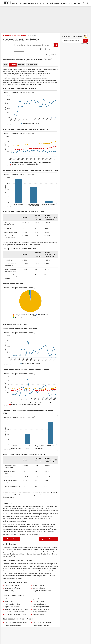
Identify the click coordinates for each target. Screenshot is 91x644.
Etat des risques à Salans (41, 607)
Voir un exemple (84, 44)
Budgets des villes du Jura (42, 591)
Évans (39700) (9, 591)
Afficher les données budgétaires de (14, 59)
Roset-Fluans (25, 49)
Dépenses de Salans (48, 539)
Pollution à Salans (38, 614)
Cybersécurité (48, 3)
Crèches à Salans (38, 601)
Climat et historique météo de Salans (17, 609)
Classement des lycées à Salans (15, 614)
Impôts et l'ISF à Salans (12, 607)
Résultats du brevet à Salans (42, 623)
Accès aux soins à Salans (41, 609)
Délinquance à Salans (40, 612)
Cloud (65, 3)
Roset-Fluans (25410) (12, 586)
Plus (79, 3)
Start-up (38, 3)
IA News (15, 3)
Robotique (58, 3)
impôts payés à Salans (21, 325)
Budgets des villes (11, 36)
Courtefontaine (35, 49)
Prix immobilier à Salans (12, 604)
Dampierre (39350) (39, 588)
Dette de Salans (11, 539)
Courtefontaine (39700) (12, 588)
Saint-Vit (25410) (38, 586)
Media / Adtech (28, 3)
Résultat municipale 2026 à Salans (16, 623)
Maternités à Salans (39, 604)
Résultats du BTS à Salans (41, 625)
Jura (19, 36)
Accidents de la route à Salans (15, 612)
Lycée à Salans (37, 599)
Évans (43, 49)
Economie (72, 3)
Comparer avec (38, 59)
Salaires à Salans (10, 601)
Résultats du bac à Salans (13, 625)
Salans (24, 36)
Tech (20, 3)
